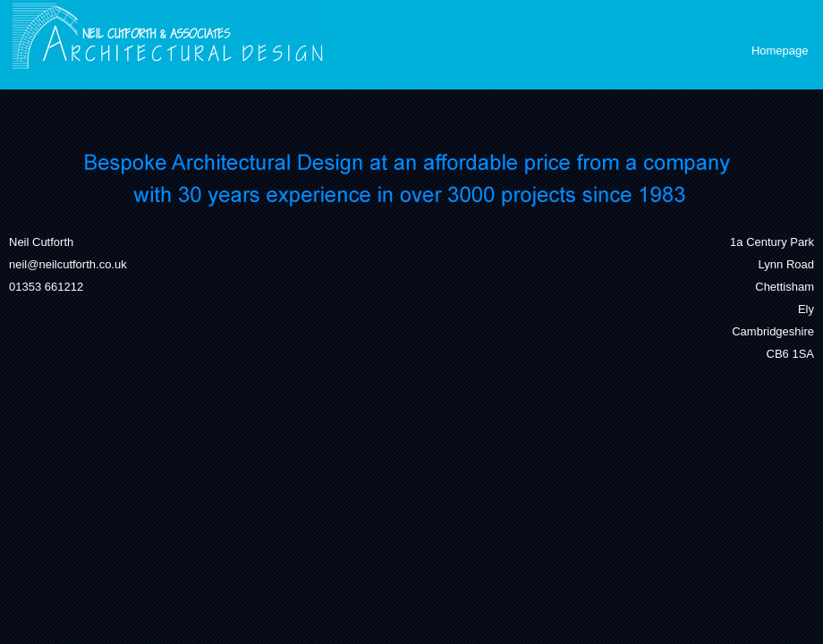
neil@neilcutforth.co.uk (68, 264)
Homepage (780, 51)
